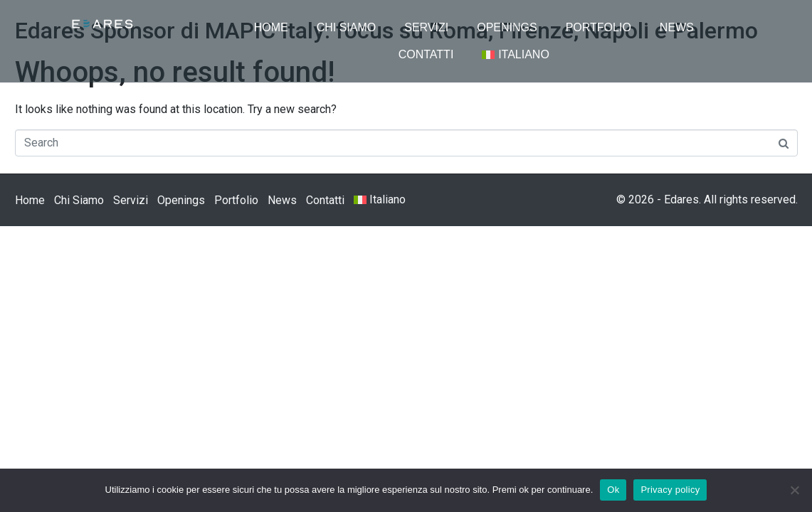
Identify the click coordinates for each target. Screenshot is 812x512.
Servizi (426, 27)
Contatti (426, 54)
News (677, 27)
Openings (507, 27)
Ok (613, 490)
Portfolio (599, 27)
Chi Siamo (347, 27)
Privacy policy (670, 490)
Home (271, 27)
